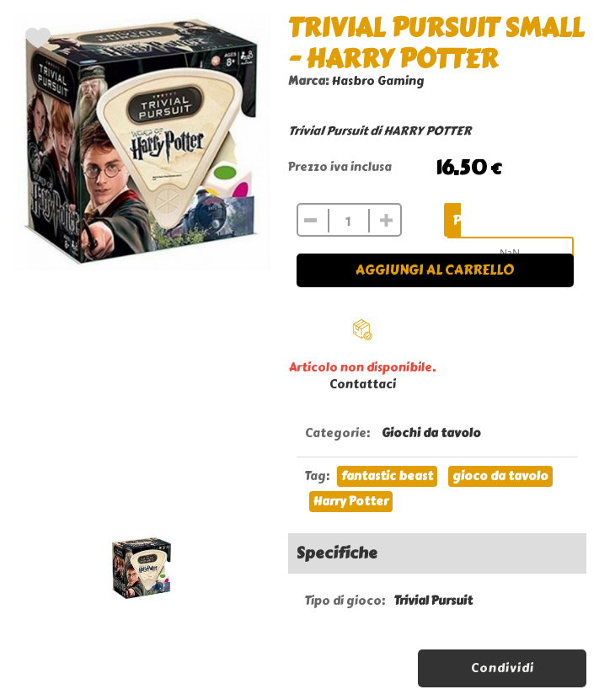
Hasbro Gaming (378, 81)
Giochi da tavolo (431, 433)
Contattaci (363, 385)
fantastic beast (387, 476)
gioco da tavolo (500, 476)
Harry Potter (351, 502)
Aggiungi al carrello (435, 270)
